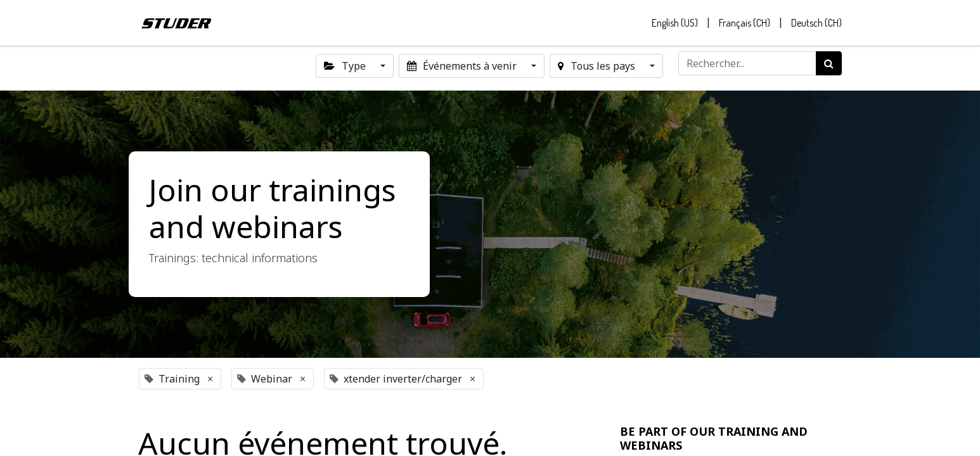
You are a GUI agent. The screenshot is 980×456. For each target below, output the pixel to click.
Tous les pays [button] (597, 66)
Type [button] (346, 66)
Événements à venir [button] (463, 66)
